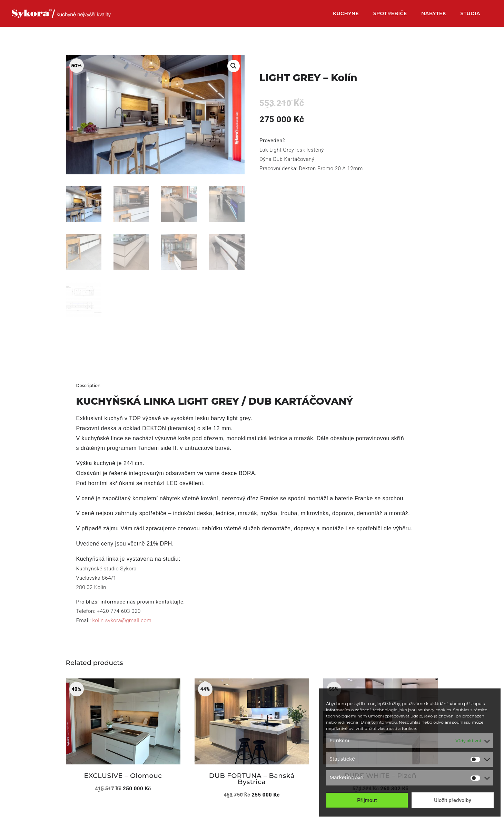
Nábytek (434, 14)
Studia (470, 14)
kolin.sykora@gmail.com (122, 620)
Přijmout (367, 800)
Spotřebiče (390, 14)
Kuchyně (346, 14)
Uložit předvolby (453, 800)
